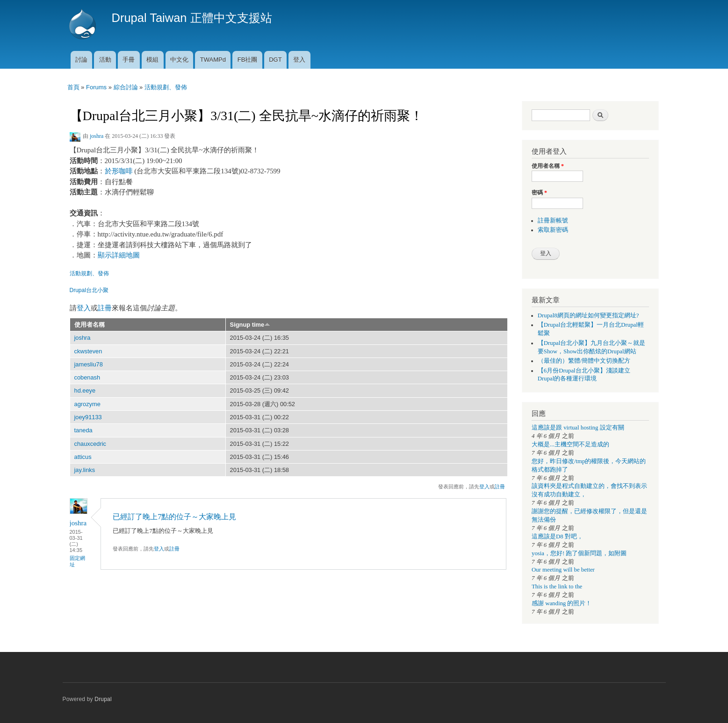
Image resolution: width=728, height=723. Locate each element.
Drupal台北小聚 (89, 290)
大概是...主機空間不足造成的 (570, 444)
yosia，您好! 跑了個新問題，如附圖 (579, 553)
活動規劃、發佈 (166, 87)
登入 (299, 60)
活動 (105, 60)
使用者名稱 (90, 325)
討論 (81, 60)
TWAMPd (213, 60)
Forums (96, 87)
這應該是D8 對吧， (557, 537)
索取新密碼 (553, 230)
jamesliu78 (89, 364)
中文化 (179, 60)
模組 (152, 60)
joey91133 (88, 417)
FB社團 (248, 60)
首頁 (73, 87)
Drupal (103, 699)
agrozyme (87, 404)
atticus (83, 457)
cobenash (87, 377)
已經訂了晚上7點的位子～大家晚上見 (174, 517)
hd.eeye (85, 390)
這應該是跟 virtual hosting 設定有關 (578, 428)
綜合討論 (126, 87)
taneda (83, 430)
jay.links (85, 470)
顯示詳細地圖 (119, 255)
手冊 (129, 60)
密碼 (539, 193)
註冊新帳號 (553, 221)
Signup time (250, 325)
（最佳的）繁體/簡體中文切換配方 (584, 361)
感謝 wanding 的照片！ (562, 603)
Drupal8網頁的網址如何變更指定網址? (588, 315)
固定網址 (77, 561)
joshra (97, 136)
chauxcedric (90, 444)
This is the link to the (557, 587)
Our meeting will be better (563, 570)
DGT (275, 60)
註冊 (105, 308)
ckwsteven (88, 351)
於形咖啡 (119, 171)
